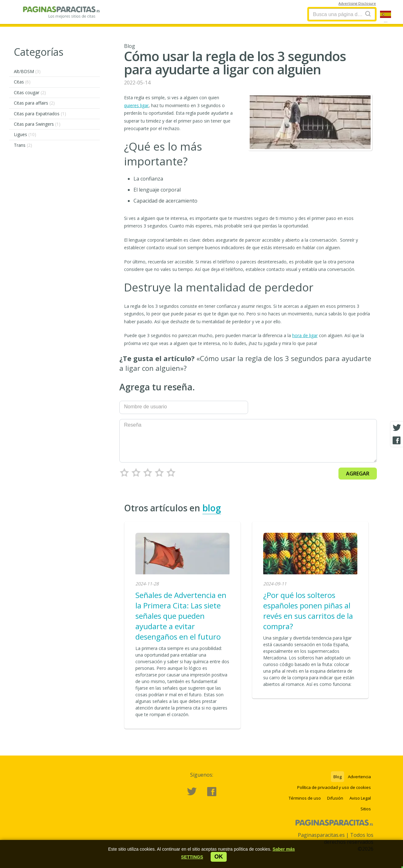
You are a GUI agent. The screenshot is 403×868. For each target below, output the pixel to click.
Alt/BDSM (27, 71)
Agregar (358, 474)
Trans (23, 145)
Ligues (25, 134)
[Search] (368, 14)
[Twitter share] (397, 428)
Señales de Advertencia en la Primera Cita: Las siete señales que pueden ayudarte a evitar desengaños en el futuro (181, 616)
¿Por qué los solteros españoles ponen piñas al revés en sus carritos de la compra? (308, 611)
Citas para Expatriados (40, 114)
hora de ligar (305, 335)
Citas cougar (30, 92)
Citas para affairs (34, 103)
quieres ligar (136, 105)
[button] (192, 857)
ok (219, 857)
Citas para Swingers (37, 124)
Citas (22, 82)
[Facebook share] (397, 440)
